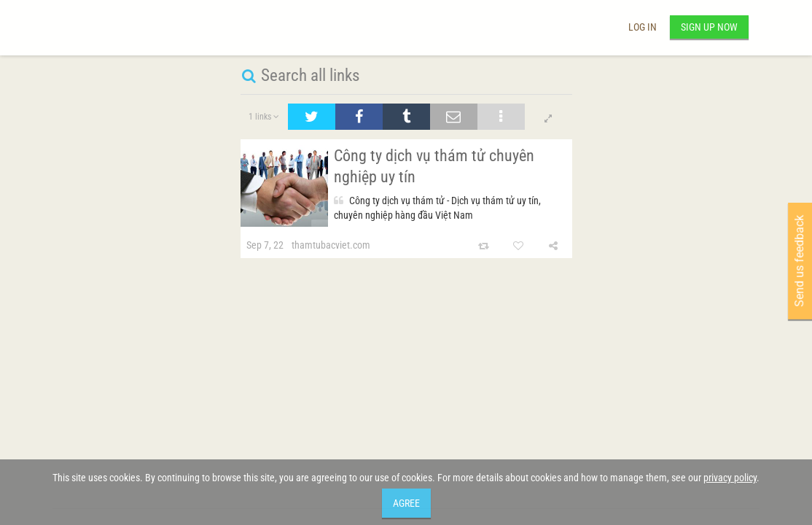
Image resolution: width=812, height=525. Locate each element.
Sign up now (709, 27)
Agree (406, 503)
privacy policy (730, 478)
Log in (643, 27)
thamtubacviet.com (331, 245)
